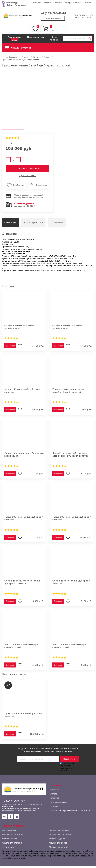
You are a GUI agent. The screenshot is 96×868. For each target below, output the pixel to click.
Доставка (37, 3)
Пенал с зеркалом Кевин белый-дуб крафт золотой (24, 454)
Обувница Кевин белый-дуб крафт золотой (71, 582)
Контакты (88, 3)
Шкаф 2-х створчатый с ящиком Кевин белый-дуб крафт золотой (70, 454)
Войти (9, 5)
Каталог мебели (21, 48)
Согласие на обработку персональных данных (67, 767)
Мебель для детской (59, 830)
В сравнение (42, 185)
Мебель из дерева (58, 839)
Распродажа (14, 38)
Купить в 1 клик (27, 176)
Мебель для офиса (58, 843)
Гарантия (58, 3)
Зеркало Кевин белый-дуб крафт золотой (22, 391)
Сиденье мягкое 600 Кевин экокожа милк (67, 327)
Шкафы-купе (8, 847)
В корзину (10, 346)
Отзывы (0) (57, 222)
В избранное (19, 185)
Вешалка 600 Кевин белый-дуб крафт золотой (69, 646)
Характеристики (33, 222)
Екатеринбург (12, 3)
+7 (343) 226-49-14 (53, 13)
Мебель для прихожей (60, 835)
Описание (10, 222)
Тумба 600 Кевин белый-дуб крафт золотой (72, 518)
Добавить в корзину (27, 169)
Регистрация (20, 5)
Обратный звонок (53, 18)
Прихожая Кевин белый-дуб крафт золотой (23, 715)
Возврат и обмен (73, 3)
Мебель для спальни (12, 843)
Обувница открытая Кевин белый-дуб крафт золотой (23, 582)
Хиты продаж (54, 38)
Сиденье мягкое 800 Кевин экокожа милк (19, 327)
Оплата (48, 3)
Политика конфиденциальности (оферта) (70, 810)
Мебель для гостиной (12, 835)
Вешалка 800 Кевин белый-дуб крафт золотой (21, 646)
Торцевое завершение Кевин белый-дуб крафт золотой (68, 391)
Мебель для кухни (11, 839)
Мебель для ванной (59, 847)
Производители (36, 37)
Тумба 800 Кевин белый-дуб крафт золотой (24, 518)
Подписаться (69, 759)
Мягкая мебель (9, 830)
